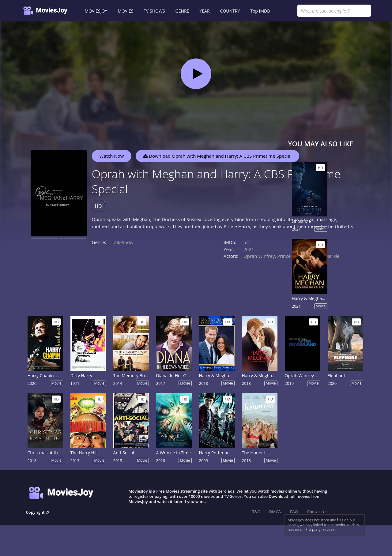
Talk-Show (123, 242)
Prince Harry (290, 256)
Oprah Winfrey (259, 256)
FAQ (294, 512)
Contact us (317, 512)
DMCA (275, 512)
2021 (249, 249)
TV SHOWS (154, 11)
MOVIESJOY (96, 11)
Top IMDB (260, 11)
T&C (256, 512)
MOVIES (125, 11)
